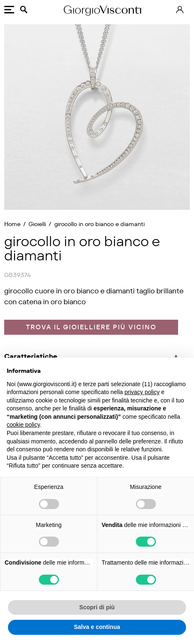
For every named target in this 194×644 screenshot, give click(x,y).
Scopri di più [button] (97, 607)
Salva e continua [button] (97, 627)
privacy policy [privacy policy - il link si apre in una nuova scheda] (142, 392)
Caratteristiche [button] (31, 356)
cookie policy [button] (23, 425)
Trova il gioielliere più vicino (91, 327)
